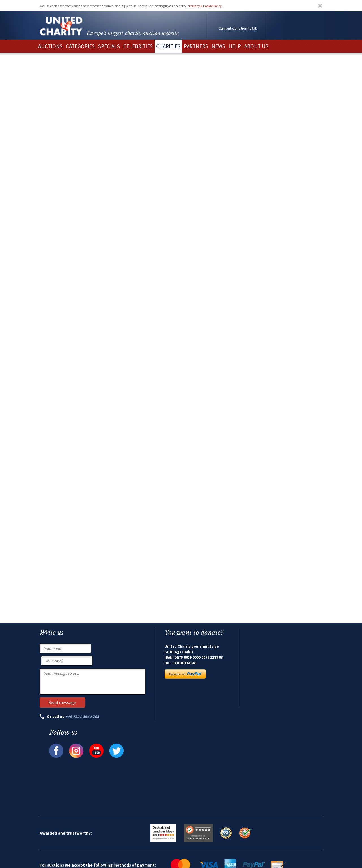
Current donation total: (238, 28)
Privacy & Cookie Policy (205, 6)
